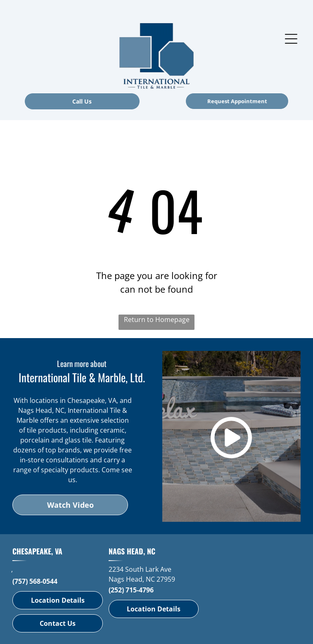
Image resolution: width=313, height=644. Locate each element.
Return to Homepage (157, 320)
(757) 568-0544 (35, 581)
